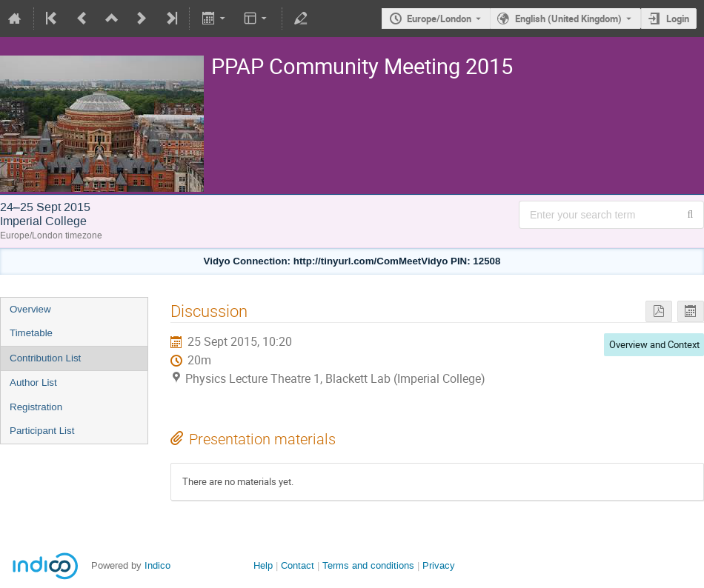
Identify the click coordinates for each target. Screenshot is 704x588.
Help (263, 565)
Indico (157, 565)
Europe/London (439, 19)
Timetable (31, 333)
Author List (33, 382)
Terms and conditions (368, 565)
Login (678, 19)
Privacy (439, 565)
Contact (298, 565)
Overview (30, 309)
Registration (36, 407)
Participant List (42, 431)
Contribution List (45, 358)
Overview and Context (654, 344)
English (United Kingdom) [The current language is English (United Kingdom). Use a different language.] (568, 19)
